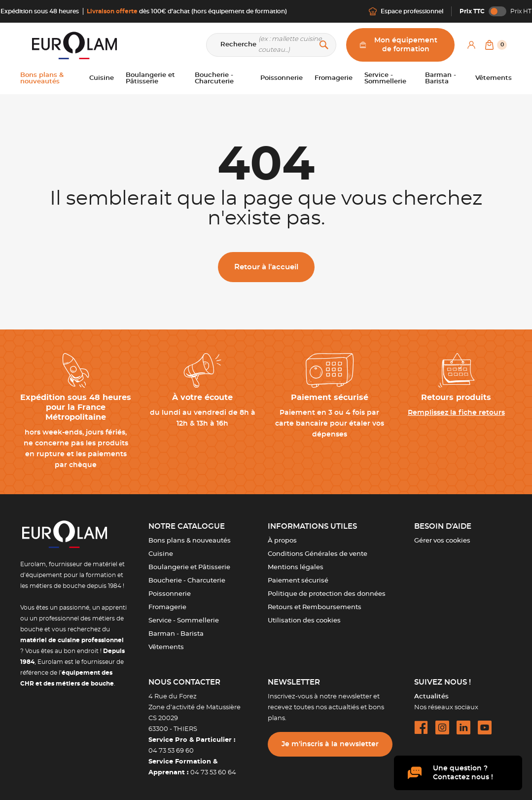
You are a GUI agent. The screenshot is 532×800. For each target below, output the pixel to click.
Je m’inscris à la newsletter (330, 744)
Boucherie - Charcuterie (187, 581)
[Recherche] (271, 45)
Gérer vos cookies (442, 541)
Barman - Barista (176, 634)
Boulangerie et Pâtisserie (189, 567)
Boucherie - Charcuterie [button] (214, 78)
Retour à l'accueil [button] (266, 267)
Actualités (431, 697)
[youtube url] (485, 727)
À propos (282, 541)
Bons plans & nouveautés (190, 541)
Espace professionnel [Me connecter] (406, 11)
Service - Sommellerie (184, 621)
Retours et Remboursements (315, 607)
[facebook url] (421, 727)
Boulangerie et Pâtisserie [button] (150, 78)
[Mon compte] (471, 45)
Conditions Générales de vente (318, 554)
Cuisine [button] (102, 78)
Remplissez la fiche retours (456, 413)
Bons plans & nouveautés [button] (42, 78)
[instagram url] (442, 727)
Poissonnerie (170, 594)
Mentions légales (296, 567)
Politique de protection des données (327, 594)
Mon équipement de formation (399, 45)
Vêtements (166, 647)
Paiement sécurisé (298, 581)
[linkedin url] (463, 727)
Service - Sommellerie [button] (385, 78)
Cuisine (161, 554)
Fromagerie (167, 607)
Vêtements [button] (494, 78)
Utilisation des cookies (304, 621)
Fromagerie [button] (334, 78)
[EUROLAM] (72, 45)
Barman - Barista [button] (441, 78)
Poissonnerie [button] (282, 78)
